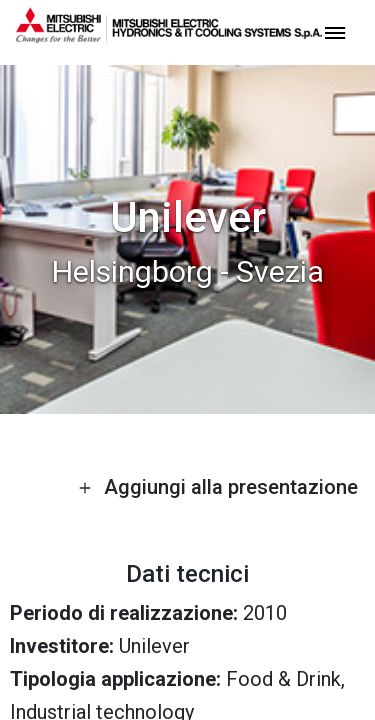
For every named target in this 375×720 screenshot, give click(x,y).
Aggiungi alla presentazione (218, 487)
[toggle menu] (335, 31)
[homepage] (169, 35)
